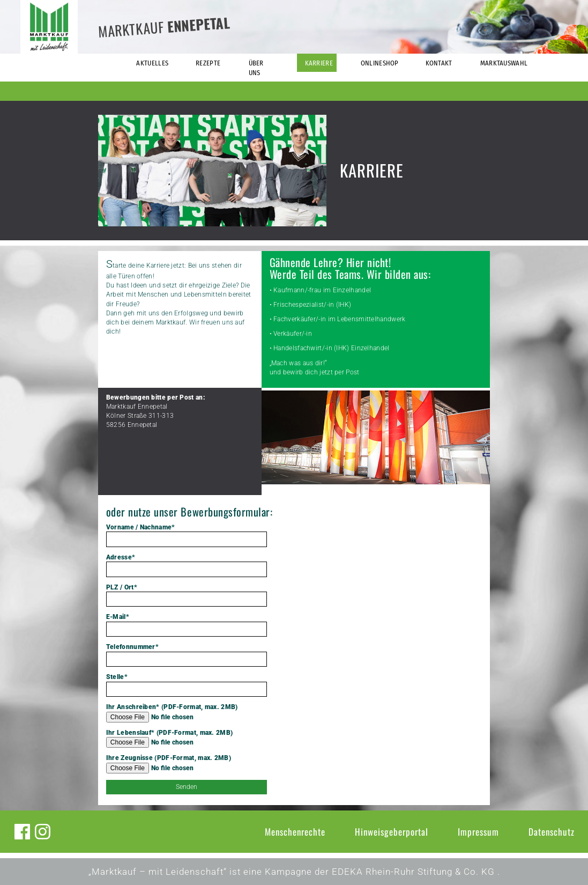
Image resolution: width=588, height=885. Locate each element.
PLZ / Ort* (187, 595)
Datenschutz (552, 832)
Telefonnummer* (187, 655)
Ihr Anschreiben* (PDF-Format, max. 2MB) (187, 713)
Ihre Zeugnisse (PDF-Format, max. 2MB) (187, 764)
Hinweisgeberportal (392, 832)
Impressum (478, 832)
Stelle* (187, 685)
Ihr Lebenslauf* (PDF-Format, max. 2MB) (187, 739)
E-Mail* (187, 625)
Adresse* (187, 565)
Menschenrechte (295, 832)
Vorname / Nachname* (187, 535)
